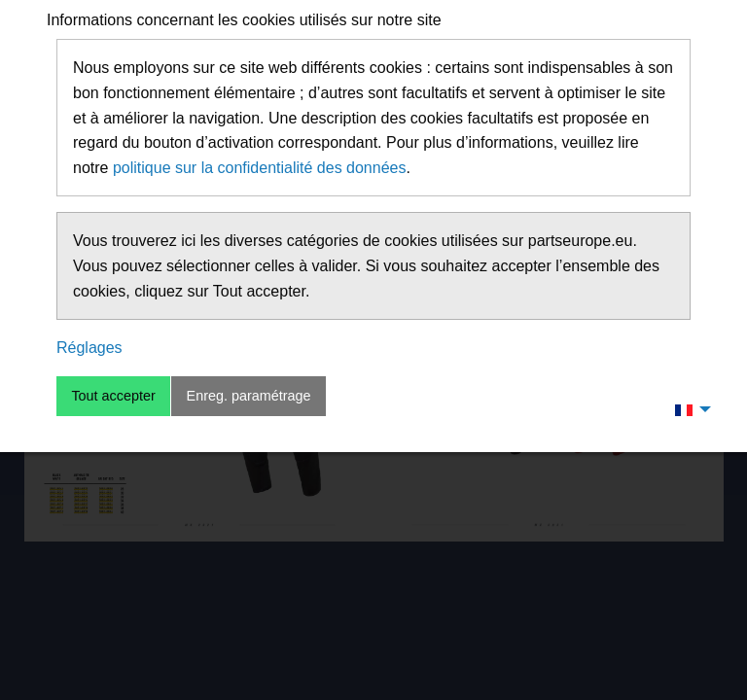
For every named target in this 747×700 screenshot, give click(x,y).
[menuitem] (688, 409)
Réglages (89, 348)
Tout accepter (113, 396)
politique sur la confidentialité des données (260, 168)
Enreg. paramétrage (249, 396)
